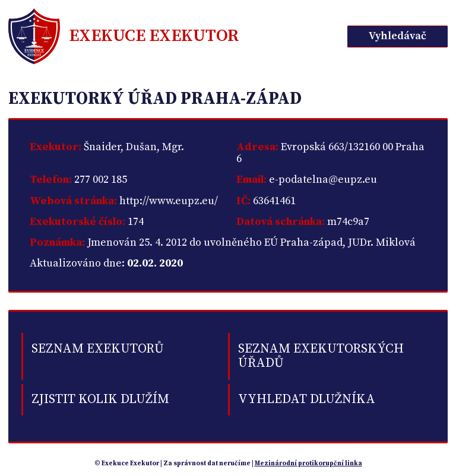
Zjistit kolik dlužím (100, 399)
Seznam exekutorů (98, 349)
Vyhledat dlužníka (307, 399)
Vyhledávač (398, 36)
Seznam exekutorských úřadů (321, 356)
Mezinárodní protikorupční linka (308, 464)
